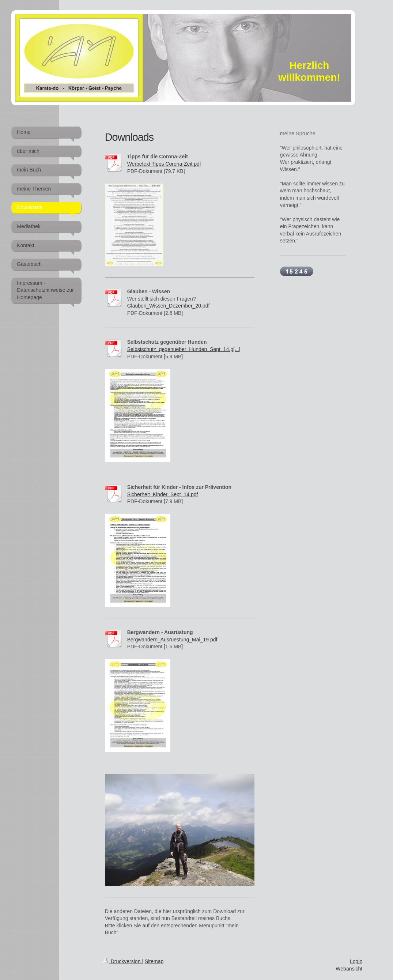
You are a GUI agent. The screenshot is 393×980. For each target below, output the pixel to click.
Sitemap (154, 961)
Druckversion (122, 961)
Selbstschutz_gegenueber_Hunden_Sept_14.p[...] (184, 349)
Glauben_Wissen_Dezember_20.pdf (169, 306)
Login (356, 961)
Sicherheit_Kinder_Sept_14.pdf (163, 494)
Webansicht (349, 969)
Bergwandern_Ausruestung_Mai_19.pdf (172, 640)
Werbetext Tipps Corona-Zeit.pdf (164, 164)
